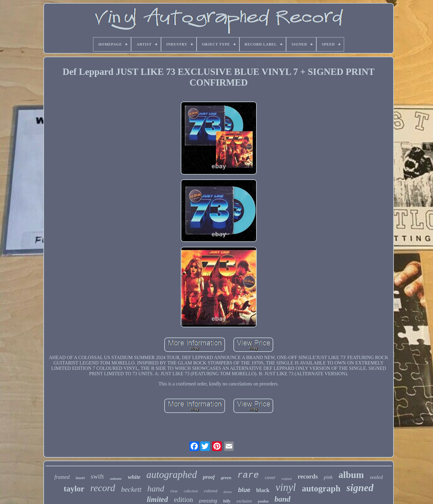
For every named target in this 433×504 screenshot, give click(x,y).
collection (191, 491)
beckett (131, 489)
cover (270, 477)
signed (360, 488)
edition (183, 500)
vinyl (286, 487)
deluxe (228, 492)
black (263, 490)
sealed (376, 477)
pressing (208, 501)
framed (62, 477)
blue (244, 490)
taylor (74, 489)
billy (227, 501)
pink (328, 477)
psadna (263, 501)
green (226, 478)
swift (97, 476)
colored (211, 491)
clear (174, 491)
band (282, 499)
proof (209, 477)
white (134, 477)
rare (248, 475)
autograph (321, 488)
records (308, 476)
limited (157, 499)
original (287, 479)
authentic (116, 479)
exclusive (244, 501)
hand (156, 489)
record (103, 488)
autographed (172, 475)
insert (80, 478)
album (351, 475)
